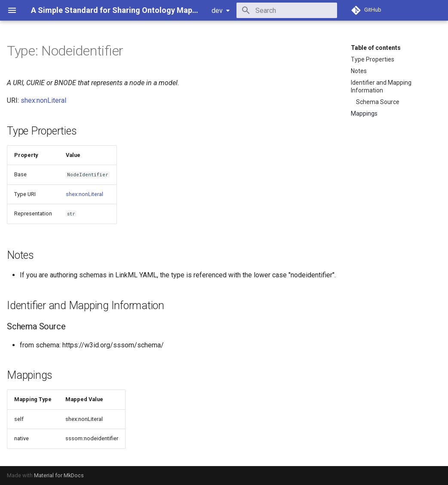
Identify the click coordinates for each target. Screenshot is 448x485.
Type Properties (373, 59)
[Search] (287, 10)
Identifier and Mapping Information (381, 86)
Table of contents (376, 48)
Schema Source (378, 102)
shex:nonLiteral (43, 100)
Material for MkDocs (59, 475)
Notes (359, 71)
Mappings (364, 114)
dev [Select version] (217, 11)
